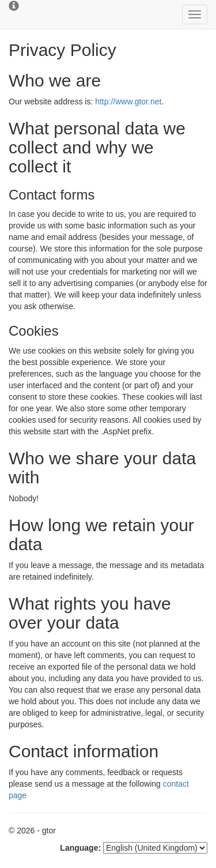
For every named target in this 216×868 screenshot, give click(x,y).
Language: (80, 848)
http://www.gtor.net (128, 102)
